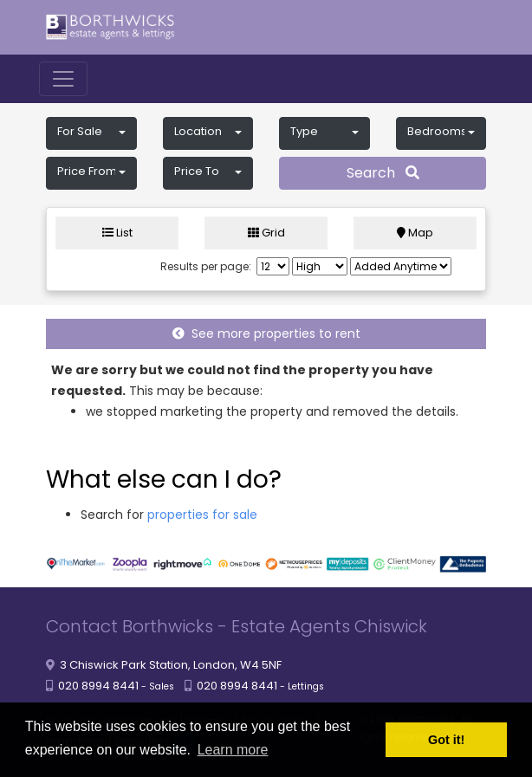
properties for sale (202, 515)
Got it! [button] (446, 740)
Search (383, 173)
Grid (266, 233)
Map (415, 233)
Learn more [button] (233, 750)
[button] (91, 133)
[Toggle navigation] (63, 79)
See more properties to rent (266, 333)
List (117, 233)
